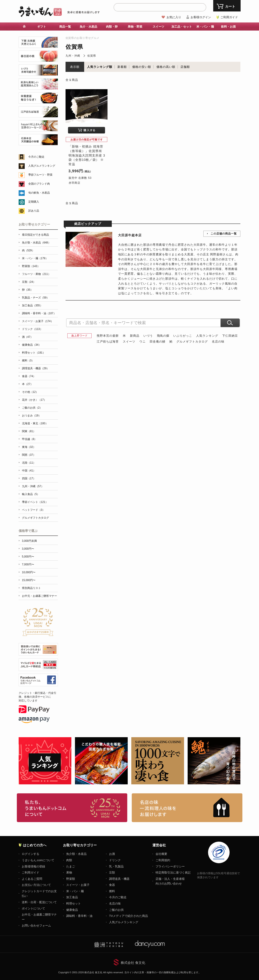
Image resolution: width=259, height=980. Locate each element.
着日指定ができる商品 (35, 235)
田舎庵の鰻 (158, 342)
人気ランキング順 (100, 67)
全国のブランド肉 (39, 184)
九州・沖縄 (73, 56)
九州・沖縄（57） (33, 486)
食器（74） (29, 376)
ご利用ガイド (229, 17)
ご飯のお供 (116, 910)
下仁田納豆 (230, 336)
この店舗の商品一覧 (224, 234)
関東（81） (29, 431)
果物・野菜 (135, 27)
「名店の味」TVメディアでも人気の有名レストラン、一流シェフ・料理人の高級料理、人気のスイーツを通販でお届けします (187, 808)
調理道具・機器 (119, 879)
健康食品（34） (32, 345)
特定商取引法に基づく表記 (173, 873)
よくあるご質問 (32, 879)
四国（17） (29, 478)
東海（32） (29, 447)
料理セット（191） (34, 353)
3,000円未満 (29, 541)
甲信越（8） (30, 439)
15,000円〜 (29, 580)
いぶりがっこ (183, 336)
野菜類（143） (31, 266)
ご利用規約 (163, 860)
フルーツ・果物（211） (36, 274)
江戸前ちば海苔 (108, 342)
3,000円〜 (28, 549)
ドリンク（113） (32, 329)
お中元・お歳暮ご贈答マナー (40, 596)
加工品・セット (182, 27)
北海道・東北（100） (35, 423)
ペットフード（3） (34, 510)
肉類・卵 (112, 27)
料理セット (74, 904)
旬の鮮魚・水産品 (39, 193)
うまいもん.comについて (38, 860)
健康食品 (72, 910)
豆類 (112, 873)
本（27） (27, 384)
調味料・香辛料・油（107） (39, 313)
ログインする (31, 854)
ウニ (143, 342)
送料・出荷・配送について (39, 902)
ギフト (42, 27)
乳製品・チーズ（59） (36, 298)
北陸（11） (29, 463)
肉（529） (28, 250)
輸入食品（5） (31, 494)
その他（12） (30, 392)
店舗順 (185, 67)
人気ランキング (207, 336)
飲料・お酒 (228, 27)
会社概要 (161, 854)
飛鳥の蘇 (163, 336)
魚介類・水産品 (76, 854)
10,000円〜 (29, 572)
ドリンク (115, 860)
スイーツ (158, 27)
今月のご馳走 (36, 157)
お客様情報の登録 (33, 866)
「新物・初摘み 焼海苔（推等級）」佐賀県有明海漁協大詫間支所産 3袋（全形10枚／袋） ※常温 (87, 155)
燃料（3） (28, 361)
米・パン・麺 (205, 27)
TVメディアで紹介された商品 (128, 916)
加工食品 (72, 897)
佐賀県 (92, 56)
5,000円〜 (28, 557)
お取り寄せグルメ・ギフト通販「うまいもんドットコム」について (72, 808)
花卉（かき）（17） (34, 400)
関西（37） (29, 455)
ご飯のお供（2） (32, 408)
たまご (71, 866)
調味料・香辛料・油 (79, 916)
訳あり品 (34, 211)
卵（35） (27, 290)
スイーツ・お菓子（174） (38, 321)
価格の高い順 (166, 67)
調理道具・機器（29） (36, 368)
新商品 (135, 336)
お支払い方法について (36, 885)
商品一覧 (65, 27)
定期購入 (34, 202)
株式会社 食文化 (133, 963)
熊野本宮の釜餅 (108, 336)
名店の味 (218, 342)
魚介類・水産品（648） (36, 243)
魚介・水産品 (88, 27)
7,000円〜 (28, 564)
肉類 (69, 860)
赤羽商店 (75, 183)
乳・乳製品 (116, 866)
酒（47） (27, 337)
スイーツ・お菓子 (78, 885)
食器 (112, 885)
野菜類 (71, 879)
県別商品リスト (31, 588)
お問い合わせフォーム (36, 926)
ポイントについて (33, 908)
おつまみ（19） (32, 416)
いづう (148, 336)
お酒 (112, 854)
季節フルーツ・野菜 (40, 175)
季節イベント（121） (35, 502)
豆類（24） (29, 282)
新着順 (122, 67)
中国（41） (29, 471)
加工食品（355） (32, 305)
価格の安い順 (142, 67)
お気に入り (174, 17)
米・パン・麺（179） (35, 258)
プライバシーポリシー (170, 866)
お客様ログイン (201, 17)
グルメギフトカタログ (192, 342)
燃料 (112, 891)
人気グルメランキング (42, 166)
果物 (69, 873)
